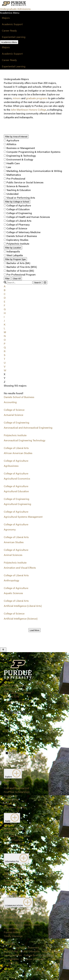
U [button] (5, 363)
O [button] (5, 340)
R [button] (5, 351)
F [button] (5, 305)
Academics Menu (9, 42)
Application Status (14, 844)
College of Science (17, 228)
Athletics (11, 144)
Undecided (12, 194)
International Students (16, 876)
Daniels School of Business (22, 236)
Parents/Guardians (14, 884)
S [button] (5, 355)
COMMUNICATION (18, 902)
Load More (34, 630)
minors (17, 98)
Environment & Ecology (20, 159)
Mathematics (14, 175)
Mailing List (10, 803)
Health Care (13, 163)
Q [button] (5, 347)
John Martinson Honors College (28, 110)
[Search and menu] (34, 4)
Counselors (10, 888)
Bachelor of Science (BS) (20, 271)
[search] (20, 282)
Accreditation (11, 959)
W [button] (5, 370)
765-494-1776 (11, 697)
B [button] (5, 290)
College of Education (18, 209)
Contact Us (11, 963)
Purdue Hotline (12, 932)
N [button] (5, 336)
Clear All (17, 278)
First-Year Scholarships (17, 792)
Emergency (10, 917)
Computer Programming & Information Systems (33, 152)
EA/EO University (30, 951)
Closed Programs (14, 840)
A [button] (5, 286)
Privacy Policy (56, 959)
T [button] (5, 359)
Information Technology (17, 921)
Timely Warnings (13, 936)
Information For (16, 858)
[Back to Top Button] (3, 650)
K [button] (5, 324)
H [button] (5, 313)
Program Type (15, 259)
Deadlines (9, 832)
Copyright (9, 944)
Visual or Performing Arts (21, 198)
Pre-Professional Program (21, 274)
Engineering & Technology (21, 156)
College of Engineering (19, 213)
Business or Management (21, 148)
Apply (12, 818)
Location (13, 248)
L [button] (5, 328)
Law (9, 167)
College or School (17, 202)
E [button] (5, 301)
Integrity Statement (53, 951)
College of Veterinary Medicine (23, 232)
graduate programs (37, 98)
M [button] (5, 332)
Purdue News (11, 928)
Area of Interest (16, 136)
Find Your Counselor (15, 807)
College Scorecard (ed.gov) (39, 955)
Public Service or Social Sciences (25, 182)
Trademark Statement (27, 947)
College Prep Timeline (16, 848)
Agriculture (13, 140)
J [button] (4, 321)
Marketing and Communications (22, 925)
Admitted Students (14, 865)
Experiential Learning (14, 37)
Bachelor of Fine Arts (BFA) (22, 267)
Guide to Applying (14, 828)
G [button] (5, 309)
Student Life (11, 796)
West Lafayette (15, 255)
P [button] (5, 344)
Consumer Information (33, 959)
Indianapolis (13, 251)
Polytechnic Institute (18, 244)
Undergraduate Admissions (15, 9)
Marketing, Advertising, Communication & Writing (34, 171)
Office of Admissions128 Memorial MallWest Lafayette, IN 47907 (18, 689)
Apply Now (10, 825)
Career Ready (9, 30)
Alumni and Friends (15, 892)
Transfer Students (14, 873)
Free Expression (13, 955)
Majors (6, 18)
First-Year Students (14, 869)
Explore (13, 774)
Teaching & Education (19, 190)
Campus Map (11, 799)
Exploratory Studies (17, 240)
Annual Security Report (17, 909)
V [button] (5, 366)
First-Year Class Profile (16, 836)
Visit (6, 784)
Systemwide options (17, 702)
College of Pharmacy (18, 224)
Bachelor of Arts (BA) (18, 263)
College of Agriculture (19, 205)
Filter (7, 278)
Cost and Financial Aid (16, 788)
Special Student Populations (20, 880)
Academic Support (12, 24)
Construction (11, 913)
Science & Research (18, 186)
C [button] (5, 294)
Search (38, 282)
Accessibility (11, 951)
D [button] (5, 298)
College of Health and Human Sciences (28, 217)
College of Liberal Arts (19, 221)
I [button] (4, 317)
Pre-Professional (16, 178)
